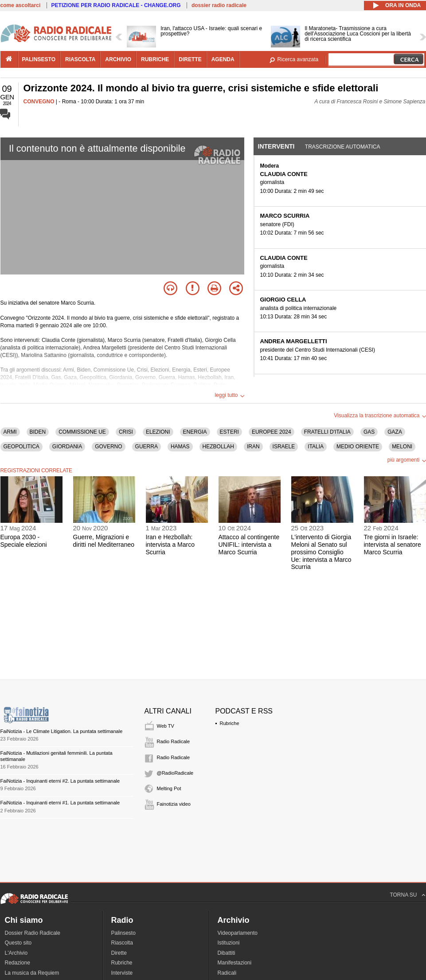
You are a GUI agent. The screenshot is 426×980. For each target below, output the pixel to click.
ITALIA (316, 447)
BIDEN (38, 432)
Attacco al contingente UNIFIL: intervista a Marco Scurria (249, 545)
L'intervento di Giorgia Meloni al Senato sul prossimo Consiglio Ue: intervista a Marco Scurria (321, 552)
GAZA (395, 432)
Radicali (227, 973)
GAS (369, 432)
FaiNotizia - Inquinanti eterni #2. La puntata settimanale (60, 781)
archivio (118, 59)
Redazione (18, 963)
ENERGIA (195, 432)
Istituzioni (229, 943)
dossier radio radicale (219, 5)
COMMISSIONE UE (82, 432)
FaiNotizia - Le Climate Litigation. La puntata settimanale (62, 731)
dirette (190, 59)
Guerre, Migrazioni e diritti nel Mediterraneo (104, 541)
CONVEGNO (39, 102)
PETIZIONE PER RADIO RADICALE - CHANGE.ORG (116, 5)
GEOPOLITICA (21, 447)
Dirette (119, 953)
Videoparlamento (238, 933)
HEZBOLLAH (218, 447)
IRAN (253, 447)
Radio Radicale (174, 741)
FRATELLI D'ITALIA (327, 432)
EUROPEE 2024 (272, 432)
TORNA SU (403, 895)
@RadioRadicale (175, 773)
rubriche (155, 59)
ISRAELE (284, 447)
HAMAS (180, 447)
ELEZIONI (158, 432)
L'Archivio (16, 953)
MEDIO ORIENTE (358, 447)
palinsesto (39, 59)
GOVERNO (108, 447)
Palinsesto (123, 933)
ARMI (10, 432)
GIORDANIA (67, 447)
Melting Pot (169, 788)
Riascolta (122, 943)
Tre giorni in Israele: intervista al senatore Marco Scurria (393, 545)
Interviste (122, 973)
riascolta (80, 59)
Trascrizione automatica (343, 147)
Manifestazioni (235, 963)
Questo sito (18, 943)
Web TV (166, 726)
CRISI (126, 432)
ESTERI (229, 432)
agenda (223, 59)
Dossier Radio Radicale (33, 933)
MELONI (402, 447)
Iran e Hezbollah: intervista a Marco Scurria (170, 545)
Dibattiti (227, 953)
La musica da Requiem (32, 973)
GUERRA (147, 447)
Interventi (276, 146)
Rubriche (230, 723)
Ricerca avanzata (298, 59)
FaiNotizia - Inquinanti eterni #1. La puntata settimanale (60, 803)
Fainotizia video (174, 804)
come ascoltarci (21, 5)
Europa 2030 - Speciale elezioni (24, 541)
